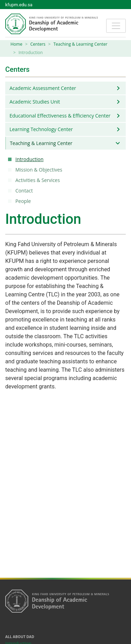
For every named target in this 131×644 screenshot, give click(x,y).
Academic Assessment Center (43, 88)
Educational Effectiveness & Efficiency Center (60, 116)
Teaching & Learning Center (81, 44)
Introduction (30, 159)
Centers (38, 44)
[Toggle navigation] (116, 26)
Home (16, 44)
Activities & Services (39, 180)
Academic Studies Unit (35, 102)
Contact (25, 191)
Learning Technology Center (41, 129)
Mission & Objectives (40, 170)
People (24, 201)
